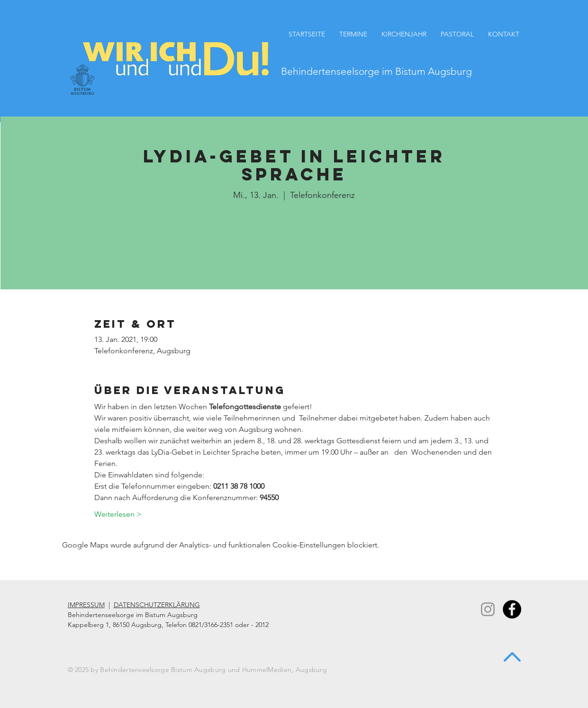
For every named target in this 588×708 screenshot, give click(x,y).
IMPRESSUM (86, 605)
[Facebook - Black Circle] (512, 609)
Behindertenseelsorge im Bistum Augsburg (376, 71)
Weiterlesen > (118, 514)
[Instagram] (488, 609)
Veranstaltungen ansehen (294, 247)
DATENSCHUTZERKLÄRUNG (157, 605)
